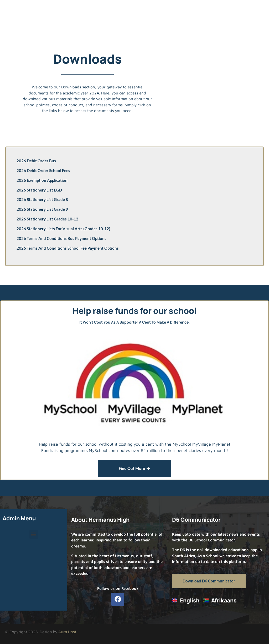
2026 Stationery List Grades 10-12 (47, 219)
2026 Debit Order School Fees (43, 170)
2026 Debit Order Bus (36, 161)
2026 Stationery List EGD (39, 190)
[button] (34, 534)
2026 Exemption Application (42, 180)
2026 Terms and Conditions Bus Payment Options (61, 238)
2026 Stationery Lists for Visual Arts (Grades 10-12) (63, 229)
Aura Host (67, 632)
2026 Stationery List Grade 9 (42, 209)
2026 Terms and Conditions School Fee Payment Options (68, 248)
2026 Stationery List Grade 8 (42, 199)
